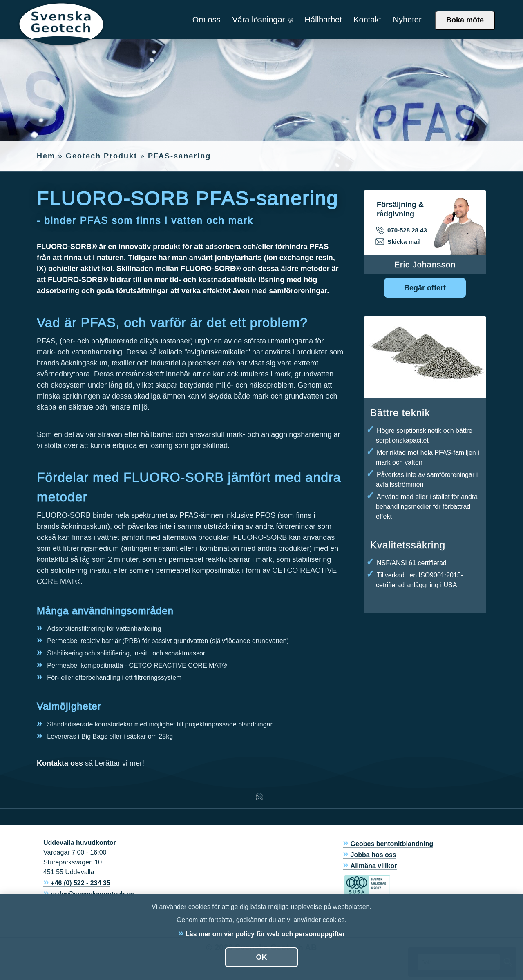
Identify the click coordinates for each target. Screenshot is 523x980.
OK (262, 957)
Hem (46, 156)
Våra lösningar (263, 20)
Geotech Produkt (102, 156)
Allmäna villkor (374, 866)
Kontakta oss (60, 763)
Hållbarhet (323, 20)
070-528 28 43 (402, 230)
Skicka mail (399, 242)
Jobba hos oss (373, 855)
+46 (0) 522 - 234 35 (80, 883)
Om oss (207, 20)
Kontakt (367, 20)
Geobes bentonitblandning (392, 844)
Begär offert (425, 288)
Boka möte (465, 20)
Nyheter (407, 20)
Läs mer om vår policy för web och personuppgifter (265, 934)
